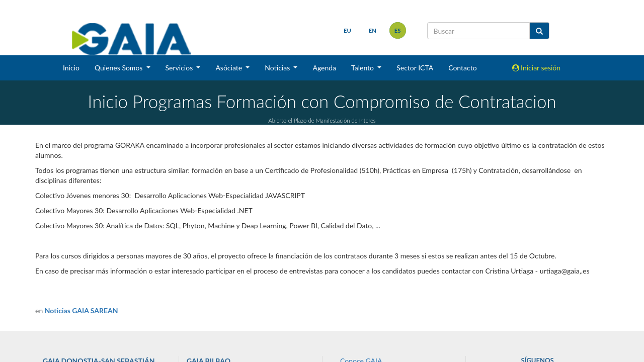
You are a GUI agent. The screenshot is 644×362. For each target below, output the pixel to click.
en (373, 30)
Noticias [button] (278, 68)
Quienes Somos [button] (119, 68)
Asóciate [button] (229, 68)
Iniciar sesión (537, 68)
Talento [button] (364, 68)
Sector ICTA (415, 68)
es (398, 30)
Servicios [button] (180, 68)
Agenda (324, 68)
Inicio (71, 68)
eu (347, 30)
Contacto (462, 68)
